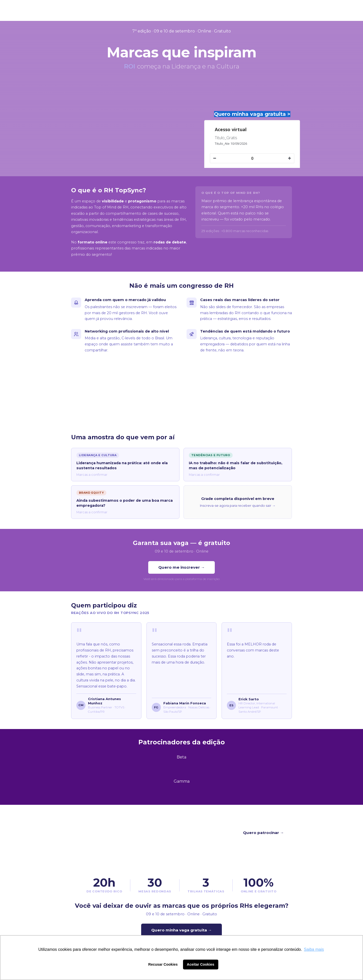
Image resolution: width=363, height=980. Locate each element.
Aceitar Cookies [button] (201, 964)
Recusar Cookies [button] (163, 964)
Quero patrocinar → (263, 833)
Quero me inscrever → (181, 567)
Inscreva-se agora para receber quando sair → (238, 505)
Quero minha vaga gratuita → (181, 930)
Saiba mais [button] (314, 949)
